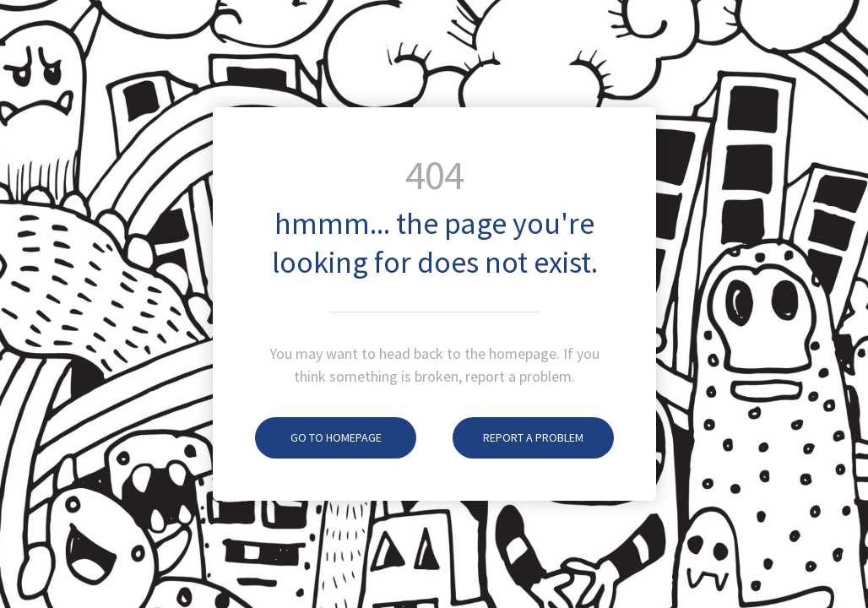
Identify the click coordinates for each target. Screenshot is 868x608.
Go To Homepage (318, 437)
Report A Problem (518, 437)
